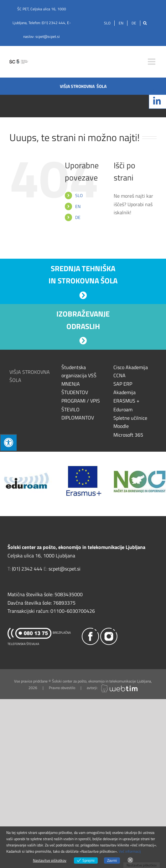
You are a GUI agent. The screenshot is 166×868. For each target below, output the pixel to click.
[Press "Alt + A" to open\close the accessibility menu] (8, 442)
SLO (79, 195)
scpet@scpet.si (48, 36)
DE (78, 217)
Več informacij (130, 851)
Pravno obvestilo (62, 688)
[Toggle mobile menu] (152, 62)
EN (78, 206)
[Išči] (145, 23)
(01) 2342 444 (53, 23)
